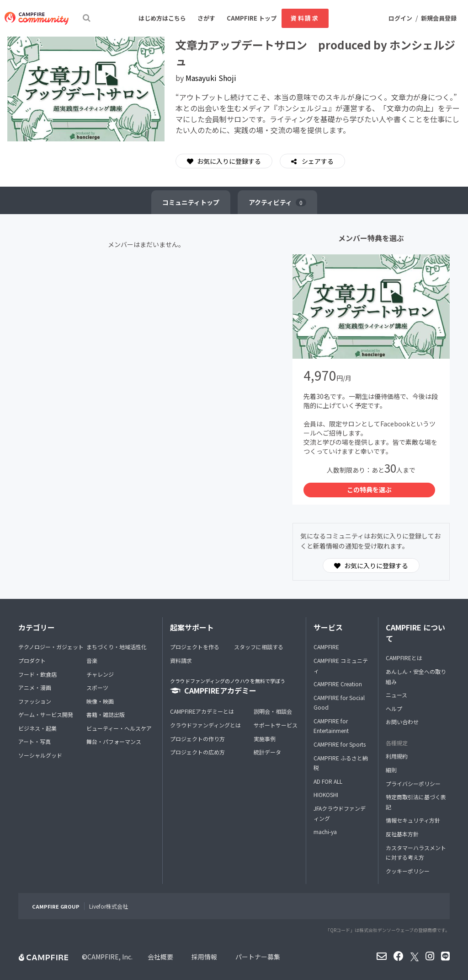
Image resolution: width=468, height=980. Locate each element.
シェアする (317, 161)
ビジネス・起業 (37, 728)
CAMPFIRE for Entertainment (331, 726)
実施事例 (265, 739)
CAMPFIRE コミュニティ (341, 665)
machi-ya (325, 832)
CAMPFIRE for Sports (340, 744)
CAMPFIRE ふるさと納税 (341, 763)
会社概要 (160, 957)
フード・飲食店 (37, 674)
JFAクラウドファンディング (340, 813)
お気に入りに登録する (224, 161)
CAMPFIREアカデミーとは (202, 711)
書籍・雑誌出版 (106, 714)
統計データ (267, 752)
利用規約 (397, 756)
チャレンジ (100, 674)
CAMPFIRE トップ (252, 18)
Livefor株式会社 (109, 906)
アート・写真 (35, 741)
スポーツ (97, 687)
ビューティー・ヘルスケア (119, 728)
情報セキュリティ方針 (413, 820)
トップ (191, 202)
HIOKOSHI (326, 794)
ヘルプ (394, 708)
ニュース (396, 695)
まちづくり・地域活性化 (117, 647)
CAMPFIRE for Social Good (339, 703)
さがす (206, 18)
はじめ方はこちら (162, 18)
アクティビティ (277, 202)
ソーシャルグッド (40, 755)
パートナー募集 (258, 957)
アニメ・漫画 (35, 687)
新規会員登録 (439, 18)
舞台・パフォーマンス (114, 741)
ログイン (400, 18)
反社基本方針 (402, 834)
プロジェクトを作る (195, 647)
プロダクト (32, 660)
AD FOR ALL (328, 781)
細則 (391, 770)
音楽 (92, 660)
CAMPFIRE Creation (338, 684)
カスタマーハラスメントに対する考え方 (416, 853)
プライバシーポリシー (413, 783)
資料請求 (305, 18)
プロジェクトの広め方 (197, 752)
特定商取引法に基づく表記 (416, 802)
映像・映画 (100, 701)
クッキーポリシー (408, 871)
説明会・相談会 (273, 711)
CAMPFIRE (326, 647)
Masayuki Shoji (211, 78)
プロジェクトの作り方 (197, 739)
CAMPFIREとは (404, 658)
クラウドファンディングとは (205, 725)
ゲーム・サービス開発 (46, 714)
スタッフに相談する (259, 647)
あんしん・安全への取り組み (416, 676)
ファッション (35, 701)
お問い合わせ (402, 722)
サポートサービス (276, 725)
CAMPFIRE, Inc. (110, 957)
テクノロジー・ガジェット (51, 647)
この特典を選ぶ (369, 490)
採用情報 (204, 957)
